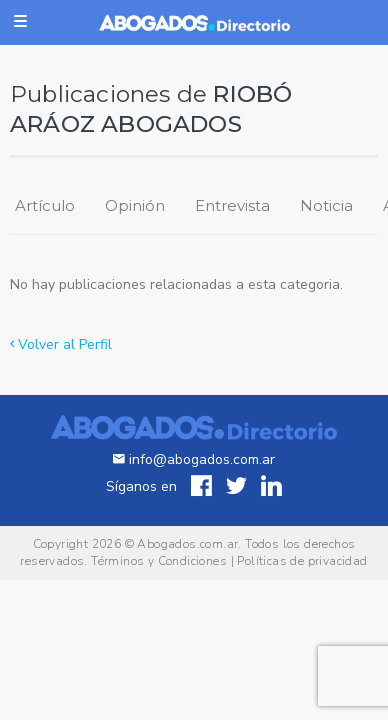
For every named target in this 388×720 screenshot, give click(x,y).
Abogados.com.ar (187, 544)
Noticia (326, 205)
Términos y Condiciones (159, 561)
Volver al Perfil (61, 344)
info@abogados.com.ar (194, 459)
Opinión (135, 205)
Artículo (45, 205)
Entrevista (232, 205)
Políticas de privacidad (302, 561)
